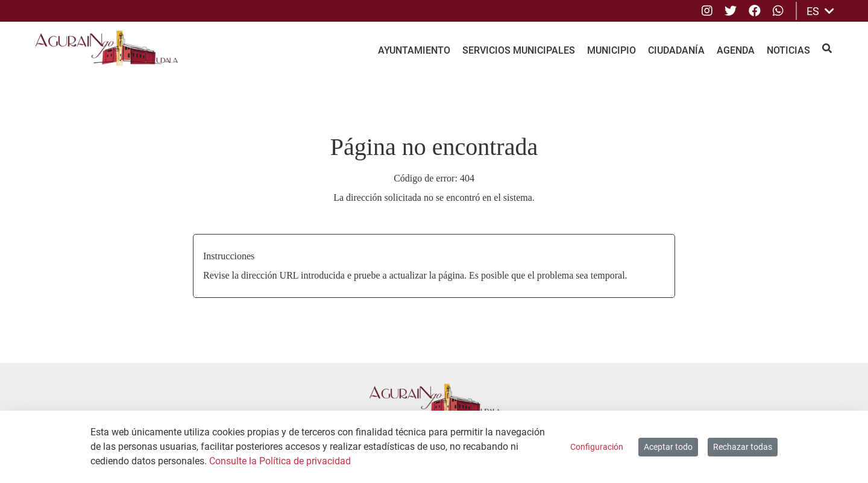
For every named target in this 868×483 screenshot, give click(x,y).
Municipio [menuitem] (612, 50)
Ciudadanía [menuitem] (676, 50)
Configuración (597, 447)
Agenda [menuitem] (736, 50)
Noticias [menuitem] (788, 50)
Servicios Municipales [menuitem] (519, 50)
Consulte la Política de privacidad (280, 461)
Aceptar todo (668, 447)
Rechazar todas (743, 447)
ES (820, 11)
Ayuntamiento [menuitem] (414, 50)
